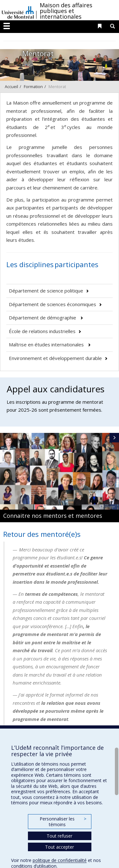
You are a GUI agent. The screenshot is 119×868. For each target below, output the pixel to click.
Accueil (11, 87)
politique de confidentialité (60, 860)
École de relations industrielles (42, 331)
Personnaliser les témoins (63, 822)
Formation (33, 87)
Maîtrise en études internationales (47, 344)
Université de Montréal (18, 10)
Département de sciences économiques (53, 304)
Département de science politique (46, 291)
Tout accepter (60, 847)
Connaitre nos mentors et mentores (53, 516)
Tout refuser (60, 836)
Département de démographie (43, 318)
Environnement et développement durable (55, 358)
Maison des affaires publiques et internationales (66, 11)
